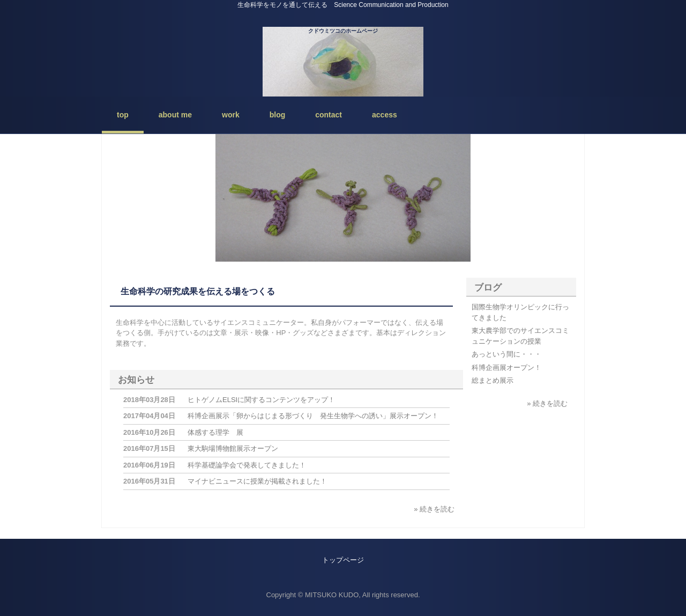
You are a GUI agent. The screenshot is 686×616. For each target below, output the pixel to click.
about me (175, 115)
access (385, 115)
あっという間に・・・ (506, 354)
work (231, 115)
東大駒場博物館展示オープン (233, 448)
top (123, 115)
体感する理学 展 (215, 432)
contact (329, 115)
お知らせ (136, 380)
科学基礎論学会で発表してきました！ (247, 465)
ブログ (488, 288)
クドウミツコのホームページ (343, 31)
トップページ (343, 560)
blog (278, 115)
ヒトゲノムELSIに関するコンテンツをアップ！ (261, 400)
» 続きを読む (434, 509)
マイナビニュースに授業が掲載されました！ (257, 481)
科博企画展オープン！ (506, 368)
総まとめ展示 (493, 380)
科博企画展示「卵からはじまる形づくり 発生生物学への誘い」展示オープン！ (313, 416)
